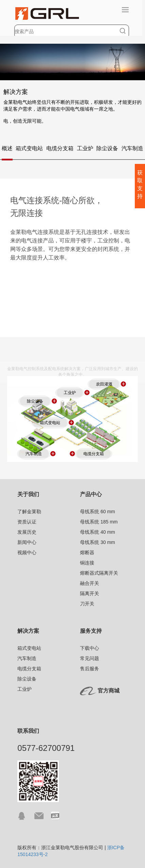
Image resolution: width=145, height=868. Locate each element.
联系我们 (28, 731)
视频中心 (27, 552)
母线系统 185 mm (99, 522)
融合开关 (90, 583)
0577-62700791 (46, 748)
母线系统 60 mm (98, 512)
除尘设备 (107, 150)
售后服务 (90, 669)
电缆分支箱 (60, 150)
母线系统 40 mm (98, 532)
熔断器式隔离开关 (99, 573)
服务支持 (91, 631)
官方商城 (109, 691)
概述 (7, 150)
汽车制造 (132, 150)
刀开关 (87, 604)
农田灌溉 (104, 384)
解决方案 (28, 631)
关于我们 (28, 494)
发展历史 (27, 532)
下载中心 (90, 648)
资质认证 (27, 522)
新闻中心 (27, 542)
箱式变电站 (29, 150)
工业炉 (85, 150)
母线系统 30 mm (98, 542)
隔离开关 (90, 593)
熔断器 (87, 552)
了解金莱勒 (29, 512)
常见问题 (90, 658)
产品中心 (91, 494)
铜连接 (87, 563)
